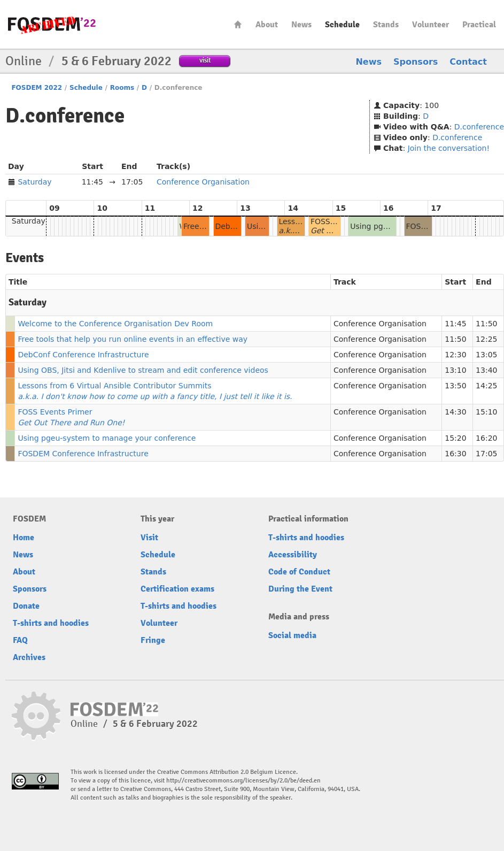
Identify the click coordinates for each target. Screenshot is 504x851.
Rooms (122, 88)
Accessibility (293, 555)
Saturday (34, 182)
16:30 (455, 454)
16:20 (486, 438)
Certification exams (177, 589)
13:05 (486, 355)
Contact (468, 62)
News (301, 25)
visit (205, 60)
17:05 (486, 454)
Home (238, 24)
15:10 (486, 412)
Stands (386, 25)
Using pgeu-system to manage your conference (107, 438)
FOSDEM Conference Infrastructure (83, 454)
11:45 (455, 324)
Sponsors (416, 62)
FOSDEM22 (52, 24)
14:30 (455, 412)
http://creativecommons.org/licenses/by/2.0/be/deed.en (243, 781)
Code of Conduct (299, 572)
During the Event (300, 589)
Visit (149, 538)
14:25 (486, 386)
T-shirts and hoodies (51, 623)
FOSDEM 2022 (37, 88)
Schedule (342, 25)
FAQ (20, 640)
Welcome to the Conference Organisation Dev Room (115, 324)
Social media (292, 635)
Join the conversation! (449, 148)
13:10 (455, 370)
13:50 (455, 386)
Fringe (153, 640)
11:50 (486, 324)
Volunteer (431, 25)
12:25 (486, 339)
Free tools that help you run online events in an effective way (133, 339)
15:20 (455, 438)
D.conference (479, 127)
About (267, 25)
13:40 (486, 370)
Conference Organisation (203, 182)
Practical (479, 25)
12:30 (455, 355)
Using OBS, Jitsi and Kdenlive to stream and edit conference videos (143, 370)
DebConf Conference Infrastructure (83, 355)
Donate (26, 606)
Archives (29, 657)
